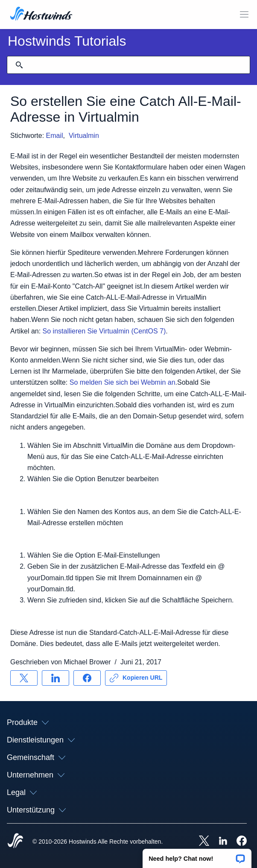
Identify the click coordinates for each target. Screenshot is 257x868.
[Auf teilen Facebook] (87, 678)
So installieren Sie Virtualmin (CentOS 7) (104, 331)
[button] (197, 856)
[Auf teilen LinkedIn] (55, 678)
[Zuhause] (41, 15)
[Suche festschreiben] (19, 65)
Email (55, 136)
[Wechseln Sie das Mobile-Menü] (244, 15)
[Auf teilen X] (24, 678)
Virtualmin (84, 136)
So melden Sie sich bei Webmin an (123, 382)
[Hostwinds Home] (15, 842)
